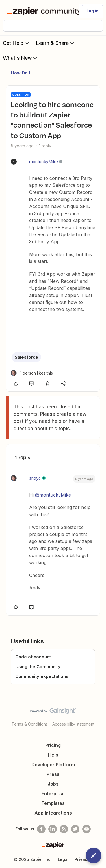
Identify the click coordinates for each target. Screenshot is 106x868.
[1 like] (32, 373)
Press (53, 774)
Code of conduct (33, 657)
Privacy (82, 859)
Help (53, 755)
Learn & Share (56, 43)
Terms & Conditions (30, 724)
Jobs (53, 784)
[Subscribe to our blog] (64, 829)
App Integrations (53, 813)
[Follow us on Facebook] (41, 829)
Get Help (17, 43)
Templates (53, 803)
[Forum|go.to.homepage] (41, 11)
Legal (63, 859)
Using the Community (38, 667)
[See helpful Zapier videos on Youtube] (86, 829)
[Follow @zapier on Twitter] (75, 829)
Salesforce (26, 357)
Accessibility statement (73, 724)
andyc (35, 478)
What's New (21, 58)
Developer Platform (53, 765)
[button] (92, 11)
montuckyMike (44, 162)
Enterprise (53, 794)
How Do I (20, 73)
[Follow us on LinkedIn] (53, 829)
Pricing (53, 745)
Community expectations (42, 676)
